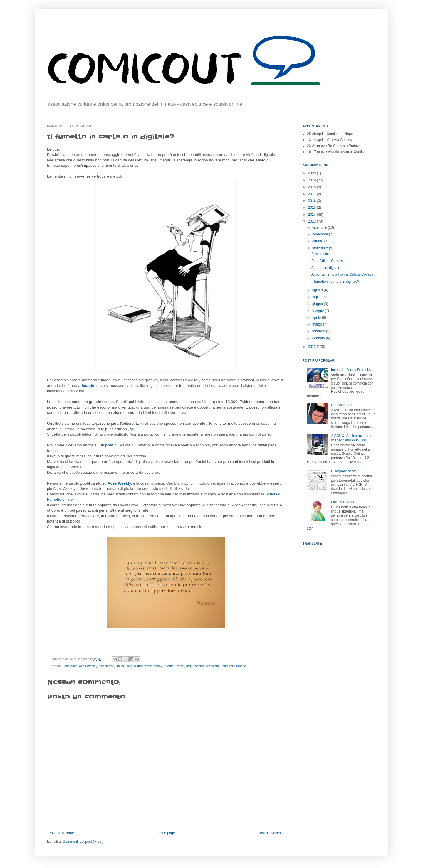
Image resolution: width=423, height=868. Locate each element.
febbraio (319, 331)
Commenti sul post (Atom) (83, 842)
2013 (313, 221)
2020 (313, 173)
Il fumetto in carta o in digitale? (335, 282)
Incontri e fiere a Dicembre (352, 370)
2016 (313, 201)
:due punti (70, 666)
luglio (317, 297)
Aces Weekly (88, 666)
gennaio (319, 338)
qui (132, 429)
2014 (313, 215)
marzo (318, 324)
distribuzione (143, 666)
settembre (321, 248)
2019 (313, 180)
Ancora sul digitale (326, 268)
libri (188, 666)
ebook (158, 666)
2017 (313, 194)
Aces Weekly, (120, 483)
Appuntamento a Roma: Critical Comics (342, 274)
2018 (313, 187)
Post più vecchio (271, 833)
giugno (318, 304)
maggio (319, 311)
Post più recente (61, 833)
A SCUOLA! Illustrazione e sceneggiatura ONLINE (352, 438)
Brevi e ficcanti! (323, 254)
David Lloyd (124, 666)
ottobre (318, 241)
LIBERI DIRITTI (343, 502)
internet (169, 666)
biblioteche (106, 666)
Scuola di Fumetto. (234, 666)
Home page (166, 833)
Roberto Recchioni (206, 666)
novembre (321, 234)
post (110, 445)
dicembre (320, 227)
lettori (180, 666)
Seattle (88, 386)
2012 (313, 347)
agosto (318, 290)
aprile (317, 318)
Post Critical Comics (327, 261)
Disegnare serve (344, 471)
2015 (313, 208)
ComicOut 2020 (343, 405)
